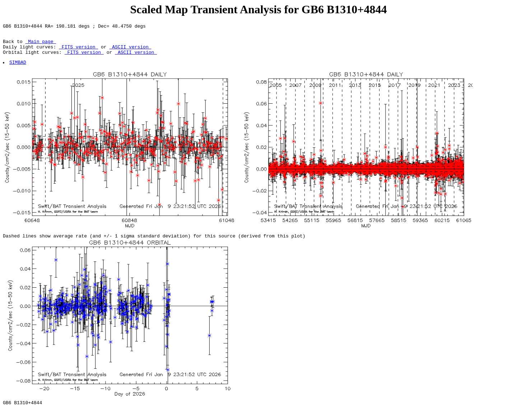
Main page (41, 44)
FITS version (78, 51)
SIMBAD (18, 69)
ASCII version (130, 51)
